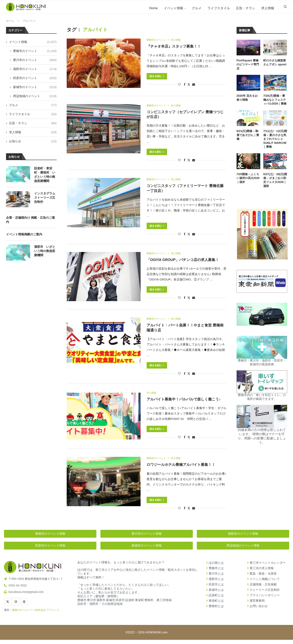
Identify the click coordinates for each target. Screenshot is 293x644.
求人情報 (268, 8)
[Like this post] (179, 88)
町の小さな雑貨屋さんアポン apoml (275, 65)
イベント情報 (174, 8)
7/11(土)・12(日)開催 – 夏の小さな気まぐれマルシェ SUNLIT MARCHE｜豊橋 (275, 142)
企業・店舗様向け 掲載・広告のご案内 (31, 222)
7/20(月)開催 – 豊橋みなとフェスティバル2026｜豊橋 (275, 103)
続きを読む (157, 79)
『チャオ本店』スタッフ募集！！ (174, 50)
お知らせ (33, 144)
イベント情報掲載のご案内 (24, 237)
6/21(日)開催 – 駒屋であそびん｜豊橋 (248, 138)
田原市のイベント (35, 81)
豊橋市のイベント (35, 54)
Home (154, 8)
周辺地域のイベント (35, 99)
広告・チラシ (246, 8)
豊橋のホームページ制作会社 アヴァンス (36, 614)
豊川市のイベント (35, 63)
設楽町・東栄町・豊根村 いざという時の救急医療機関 (45, 177)
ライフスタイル (219, 8)
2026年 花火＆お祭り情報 (247, 101)
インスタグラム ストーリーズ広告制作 (45, 200)
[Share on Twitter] (189, 88)
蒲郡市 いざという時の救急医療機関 (45, 254)
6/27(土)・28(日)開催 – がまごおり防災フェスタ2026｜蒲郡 (275, 183)
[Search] (285, 8)
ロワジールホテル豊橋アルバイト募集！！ (181, 469)
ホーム (10, 24)
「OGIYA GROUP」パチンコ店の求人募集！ (183, 264)
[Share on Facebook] (185, 88)
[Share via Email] (194, 88)
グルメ (197, 8)
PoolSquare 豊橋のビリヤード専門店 (248, 67)
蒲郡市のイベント (35, 72)
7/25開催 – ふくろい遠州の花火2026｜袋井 (248, 181)
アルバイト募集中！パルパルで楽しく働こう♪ (184, 403)
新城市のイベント (35, 90)
